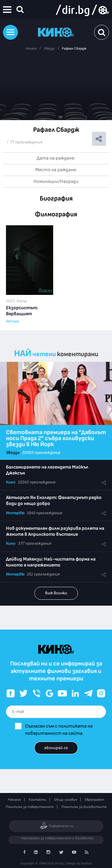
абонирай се (56, 748)
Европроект (95, 800)
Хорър (22, 301)
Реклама (14, 800)
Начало (31, 49)
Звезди (49, 49)
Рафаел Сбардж (74, 49)
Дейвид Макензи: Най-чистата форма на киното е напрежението (51, 562)
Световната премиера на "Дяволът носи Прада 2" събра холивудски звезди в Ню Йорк (56, 438)
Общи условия (66, 800)
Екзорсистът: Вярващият (22, 311)
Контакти (37, 800)
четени (44, 354)
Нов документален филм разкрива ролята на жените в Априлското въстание (55, 531)
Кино (11, 482)
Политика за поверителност (30, 807)
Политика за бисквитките (84, 807)
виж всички (56, 593)
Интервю (15, 513)
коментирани (78, 354)
